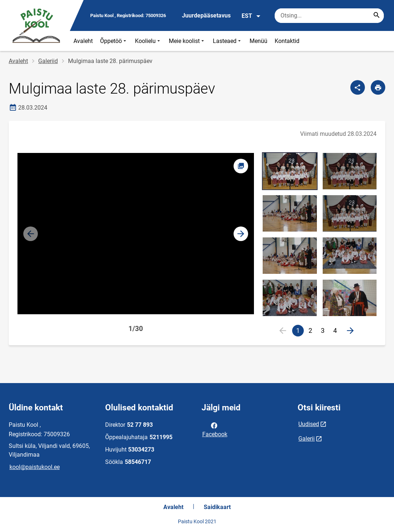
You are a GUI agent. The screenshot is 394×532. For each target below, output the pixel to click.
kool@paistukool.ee (35, 467)
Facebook (215, 429)
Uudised (309, 424)
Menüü (258, 41)
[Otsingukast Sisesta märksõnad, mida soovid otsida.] (329, 16)
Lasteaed (228, 41)
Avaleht (83, 41)
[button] (241, 234)
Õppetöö (114, 41)
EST (251, 16)
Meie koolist (187, 41)
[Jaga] (358, 87)
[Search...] (377, 16)
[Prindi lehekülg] (378, 87)
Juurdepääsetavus (206, 15)
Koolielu (148, 41)
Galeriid (48, 61)
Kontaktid (287, 41)
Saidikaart (217, 507)
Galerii (307, 439)
